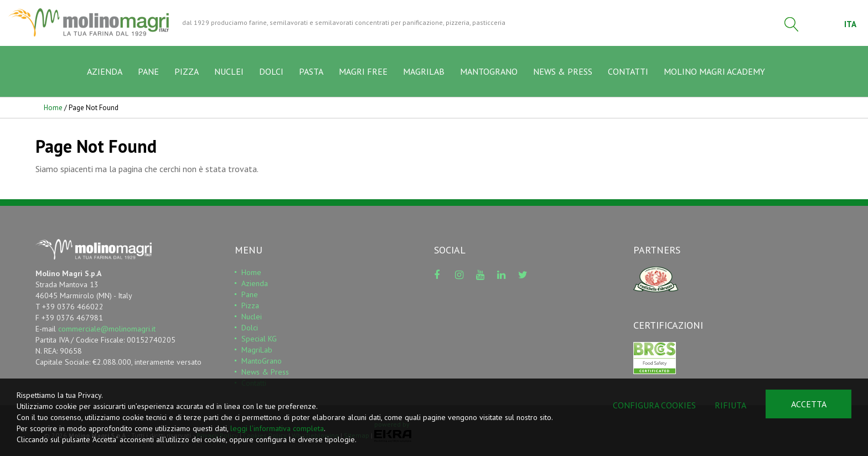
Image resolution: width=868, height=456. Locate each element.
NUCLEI (229, 71)
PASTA (311, 71)
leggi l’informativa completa (277, 428)
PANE (148, 71)
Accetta (809, 404)
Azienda (255, 283)
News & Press (265, 372)
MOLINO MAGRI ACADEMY (714, 71)
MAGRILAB (424, 71)
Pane (250, 294)
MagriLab (257, 350)
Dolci (250, 328)
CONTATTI (628, 71)
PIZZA (187, 71)
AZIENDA (105, 71)
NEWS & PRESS (563, 71)
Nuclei (252, 317)
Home (53, 108)
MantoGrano (262, 361)
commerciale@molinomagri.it (107, 329)
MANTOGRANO (489, 71)
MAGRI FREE (363, 71)
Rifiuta (730, 405)
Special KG (259, 339)
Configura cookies (654, 405)
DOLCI (271, 71)
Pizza (250, 305)
